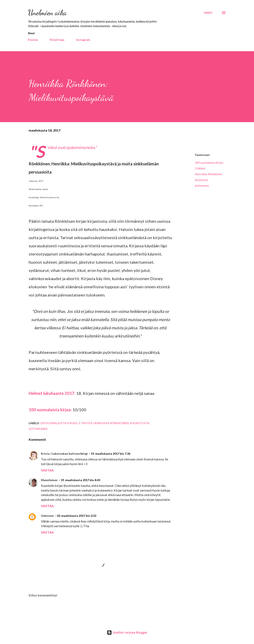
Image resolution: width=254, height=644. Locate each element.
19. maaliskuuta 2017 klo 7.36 (111, 454)
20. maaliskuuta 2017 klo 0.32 (77, 516)
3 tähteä (200, 168)
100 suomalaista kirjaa (209, 163)
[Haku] (208, 13)
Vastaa (47, 470)
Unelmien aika (47, 13)
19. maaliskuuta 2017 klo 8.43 (80, 480)
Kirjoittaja (57, 40)
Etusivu (33, 40)
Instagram (83, 40)
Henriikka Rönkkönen (208, 174)
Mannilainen (49, 480)
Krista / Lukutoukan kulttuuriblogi (64, 454)
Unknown (47, 516)
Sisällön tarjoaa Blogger (127, 632)
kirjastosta (201, 180)
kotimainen (202, 186)
